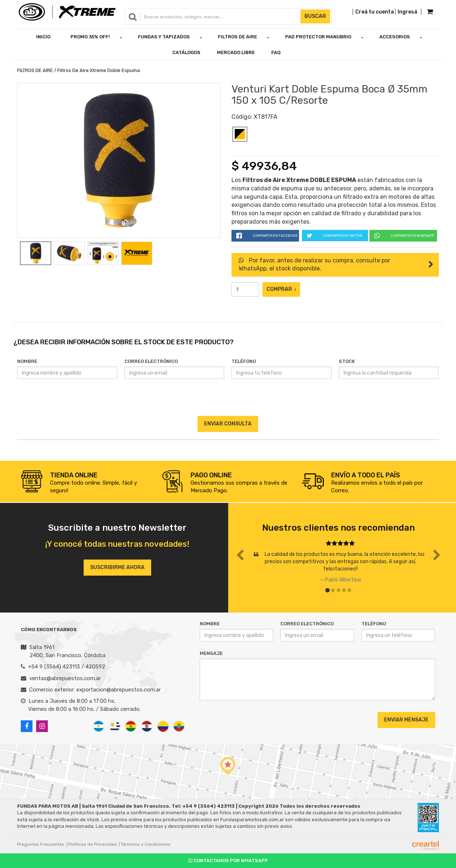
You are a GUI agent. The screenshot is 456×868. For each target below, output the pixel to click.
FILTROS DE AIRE (237, 37)
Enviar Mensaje (406, 720)
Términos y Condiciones (145, 844)
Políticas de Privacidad (92, 844)
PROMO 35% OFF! (90, 37)
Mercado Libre (236, 52)
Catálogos (186, 52)
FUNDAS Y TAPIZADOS (164, 37)
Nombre (27, 361)
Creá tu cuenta (375, 12)
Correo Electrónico (151, 361)
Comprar (281, 289)
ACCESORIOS (395, 37)
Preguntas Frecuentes (41, 844)
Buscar (315, 16)
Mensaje (211, 653)
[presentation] (228, 402)
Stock (347, 361)
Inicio (43, 37)
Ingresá (407, 12)
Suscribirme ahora (117, 567)
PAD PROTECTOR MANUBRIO (318, 37)
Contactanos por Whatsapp (228, 861)
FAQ (276, 52)
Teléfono (244, 361)
